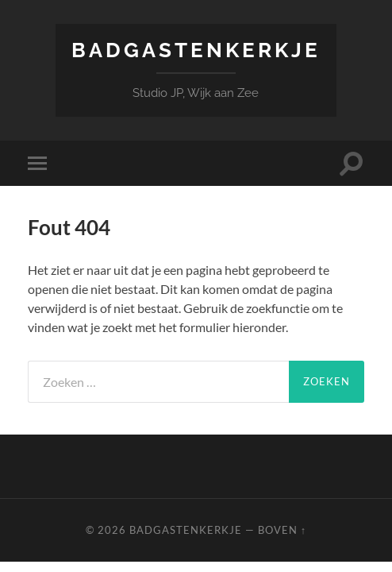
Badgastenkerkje (196, 50)
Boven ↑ (282, 530)
